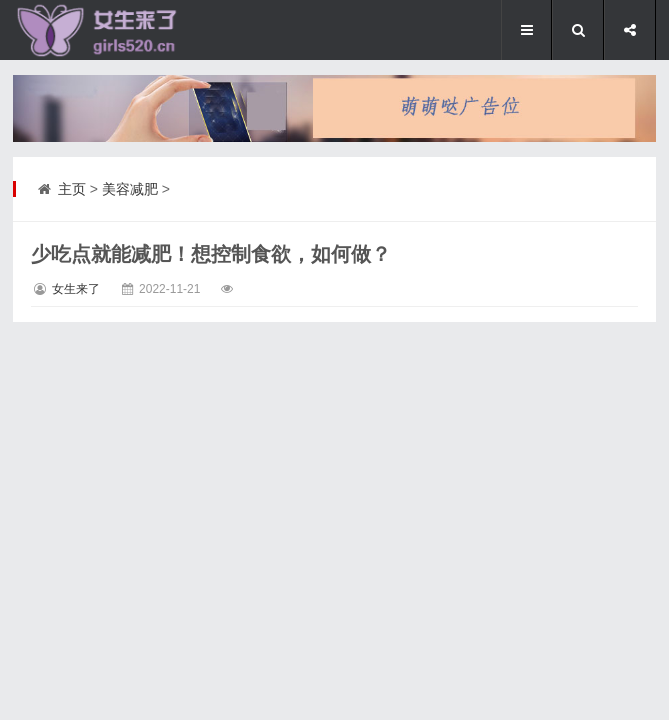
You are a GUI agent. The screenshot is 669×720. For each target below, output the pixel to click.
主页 (72, 189)
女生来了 (76, 289)
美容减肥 (130, 189)
